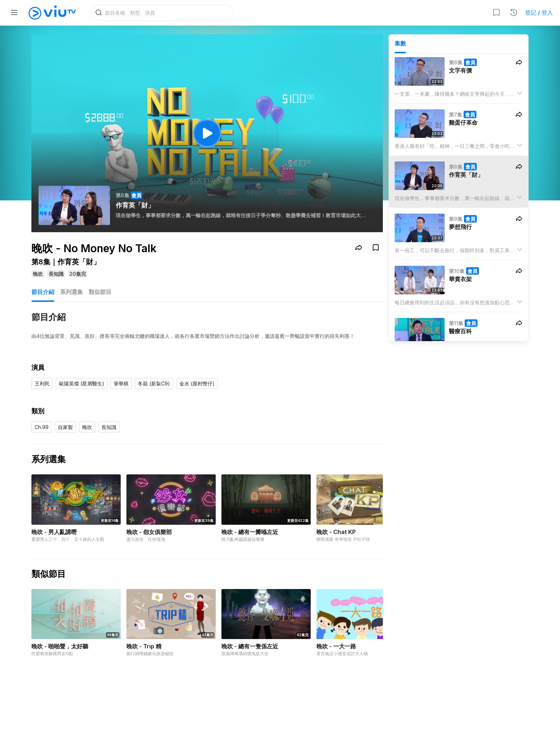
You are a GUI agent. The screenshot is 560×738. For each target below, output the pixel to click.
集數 (400, 43)
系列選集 (71, 292)
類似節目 (100, 292)
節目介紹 (43, 292)
